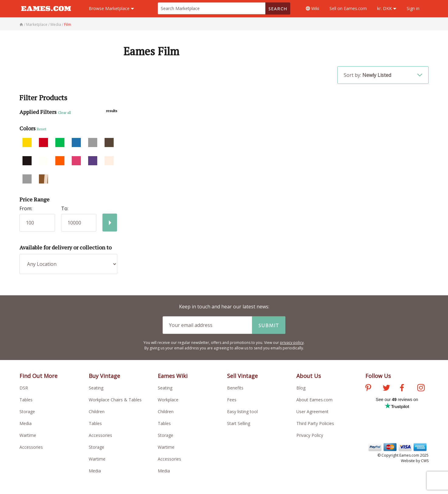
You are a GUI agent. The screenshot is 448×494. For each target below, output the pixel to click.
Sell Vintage (242, 376)
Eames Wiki (173, 376)
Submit (269, 325)
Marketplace (111, 8)
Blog (301, 388)
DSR (24, 388)
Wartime (28, 435)
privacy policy (292, 343)
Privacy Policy (310, 435)
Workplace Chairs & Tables (115, 400)
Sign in (413, 8)
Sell (348, 8)
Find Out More (38, 376)
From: (26, 208)
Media (26, 423)
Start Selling (239, 423)
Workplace (168, 400)
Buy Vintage (104, 376)
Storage (27, 412)
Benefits (235, 388)
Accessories (31, 447)
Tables (26, 400)
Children (97, 412)
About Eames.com (314, 400)
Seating (96, 388)
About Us (309, 376)
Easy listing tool (242, 412)
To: (65, 208)
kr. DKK (387, 8)
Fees (232, 400)
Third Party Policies (315, 423)
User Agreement (312, 412)
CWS (425, 461)
